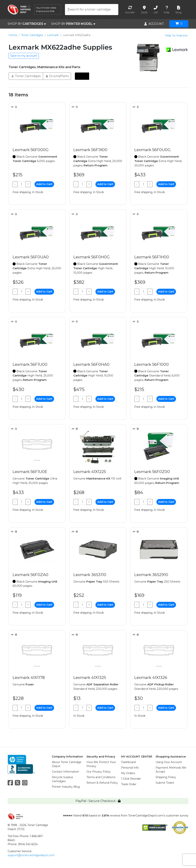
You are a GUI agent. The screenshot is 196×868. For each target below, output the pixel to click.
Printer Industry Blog (66, 787)
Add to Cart (44, 184)
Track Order (129, 784)
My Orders (128, 773)
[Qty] (22, 184)
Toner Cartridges (32, 35)
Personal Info (130, 768)
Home (13, 35)
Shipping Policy (166, 777)
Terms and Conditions (101, 777)
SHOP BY (27, 24)
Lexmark (53, 35)
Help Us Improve (176, 35)
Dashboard (128, 762)
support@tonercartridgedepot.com (31, 855)
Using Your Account (169, 762)
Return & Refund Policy (102, 783)
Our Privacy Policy (99, 772)
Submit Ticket (165, 783)
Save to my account (24, 56)
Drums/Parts (57, 76)
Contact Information (65, 772)
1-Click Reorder (131, 779)
